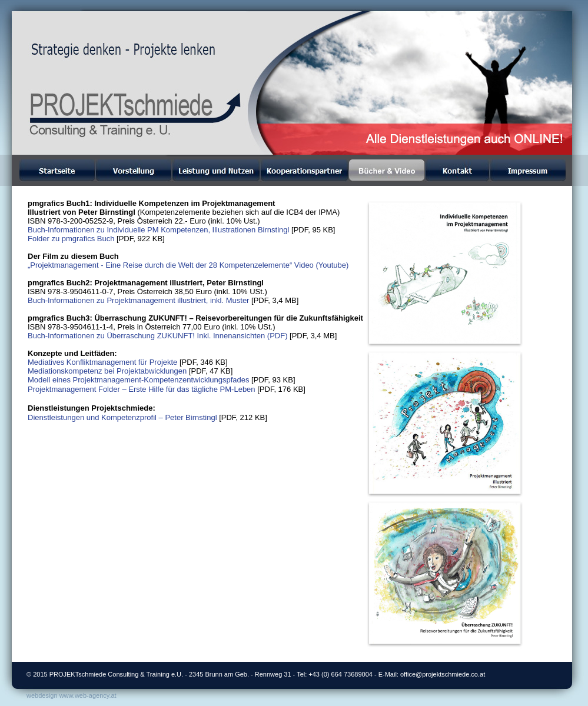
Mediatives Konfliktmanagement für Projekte (102, 362)
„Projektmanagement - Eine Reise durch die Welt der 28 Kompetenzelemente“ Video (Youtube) (188, 265)
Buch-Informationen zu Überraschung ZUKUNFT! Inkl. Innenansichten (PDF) (157, 336)
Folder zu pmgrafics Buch (71, 239)
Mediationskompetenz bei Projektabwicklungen (107, 371)
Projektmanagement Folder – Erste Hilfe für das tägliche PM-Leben (142, 389)
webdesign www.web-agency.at (72, 695)
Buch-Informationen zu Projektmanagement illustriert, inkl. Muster (138, 300)
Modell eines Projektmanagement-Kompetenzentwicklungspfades (139, 380)
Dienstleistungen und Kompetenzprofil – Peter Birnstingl (122, 417)
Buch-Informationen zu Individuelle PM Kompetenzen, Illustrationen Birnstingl (158, 230)
